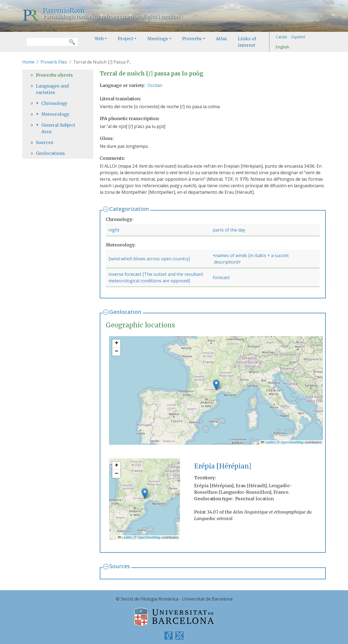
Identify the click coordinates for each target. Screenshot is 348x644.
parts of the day (229, 230)
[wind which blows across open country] (149, 259)
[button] (216, 385)
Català (281, 37)
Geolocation (125, 312)
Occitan (155, 85)
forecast (221, 277)
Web (99, 39)
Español (298, 37)
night (114, 230)
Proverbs (192, 39)
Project (125, 39)
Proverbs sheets (54, 75)
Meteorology (55, 114)
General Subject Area (58, 128)
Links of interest (247, 42)
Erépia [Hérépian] (223, 466)
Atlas (221, 39)
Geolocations (50, 153)
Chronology (54, 103)
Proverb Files (54, 62)
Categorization (129, 209)
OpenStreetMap (292, 442)
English (282, 47)
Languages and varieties (52, 89)
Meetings (158, 39)
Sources (120, 566)
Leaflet (268, 442)
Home (28, 62)
